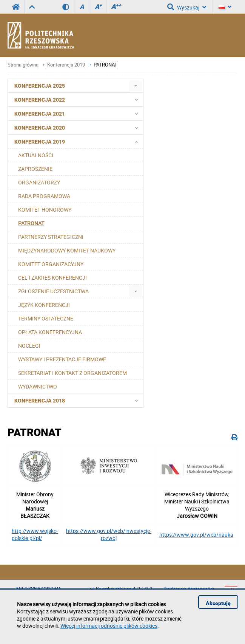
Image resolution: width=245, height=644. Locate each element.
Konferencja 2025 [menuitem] (40, 86)
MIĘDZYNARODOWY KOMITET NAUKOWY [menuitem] (67, 250)
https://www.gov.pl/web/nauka (196, 535)
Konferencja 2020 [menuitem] (78, 127)
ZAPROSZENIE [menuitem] (35, 169)
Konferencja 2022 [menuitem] (78, 99)
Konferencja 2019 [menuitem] (78, 141)
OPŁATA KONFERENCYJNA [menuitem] (50, 332)
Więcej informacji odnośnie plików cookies (109, 626)
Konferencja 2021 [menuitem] (78, 113)
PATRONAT (106, 65)
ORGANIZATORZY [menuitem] (39, 182)
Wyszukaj (187, 7)
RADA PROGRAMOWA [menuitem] (44, 196)
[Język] (225, 7)
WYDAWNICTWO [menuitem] (38, 386)
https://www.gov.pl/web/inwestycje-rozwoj (109, 534)
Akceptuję (218, 603)
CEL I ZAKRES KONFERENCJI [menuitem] (52, 278)
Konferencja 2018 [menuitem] (78, 400)
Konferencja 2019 (66, 65)
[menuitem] (136, 86)
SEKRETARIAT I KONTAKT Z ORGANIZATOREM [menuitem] (72, 373)
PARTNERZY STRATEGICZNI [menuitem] (51, 237)
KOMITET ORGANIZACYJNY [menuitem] (51, 264)
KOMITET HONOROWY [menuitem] (45, 210)
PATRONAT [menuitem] (31, 223)
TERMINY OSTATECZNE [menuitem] (46, 318)
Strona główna (23, 65)
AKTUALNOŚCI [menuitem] (36, 155)
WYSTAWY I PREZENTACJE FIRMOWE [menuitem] (62, 359)
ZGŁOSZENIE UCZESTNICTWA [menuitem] (53, 291)
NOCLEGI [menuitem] (29, 346)
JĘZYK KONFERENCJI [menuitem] (44, 305)
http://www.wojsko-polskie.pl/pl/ (35, 534)
